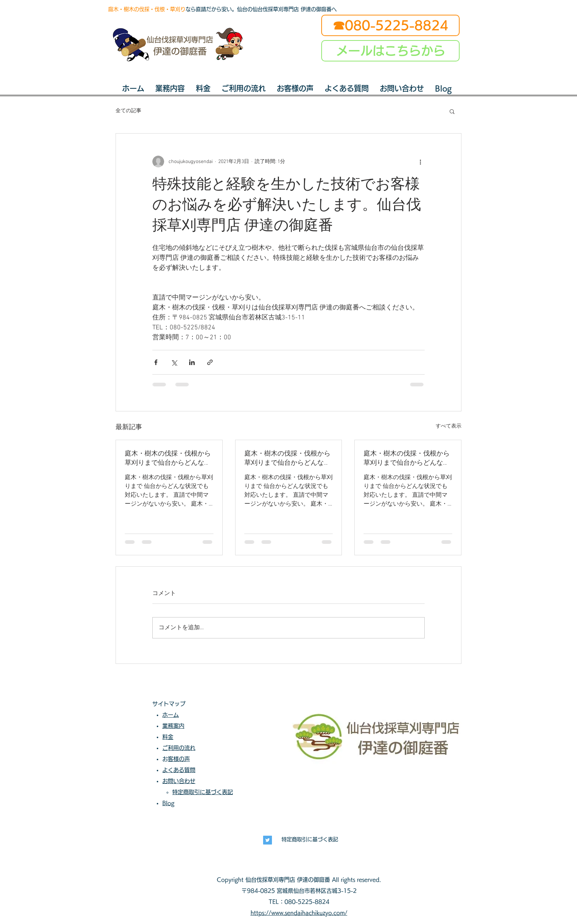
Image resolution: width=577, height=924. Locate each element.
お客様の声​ (179, 759)
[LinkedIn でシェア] (192, 362)
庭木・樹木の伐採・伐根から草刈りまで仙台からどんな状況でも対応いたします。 (168, 458)
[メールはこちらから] (390, 51)
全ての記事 (128, 111)
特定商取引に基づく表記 (310, 839)
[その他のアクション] (420, 162)
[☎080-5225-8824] (390, 25)
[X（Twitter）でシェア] (174, 362)
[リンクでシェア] (210, 362)
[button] (452, 111)
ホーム (171, 715)
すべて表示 (449, 426)
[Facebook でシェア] (156, 362)
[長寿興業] (268, 840)
